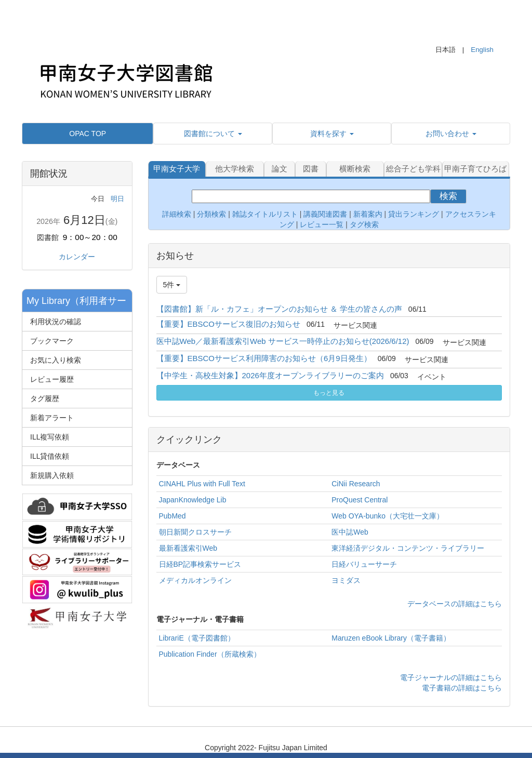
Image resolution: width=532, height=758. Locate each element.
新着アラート (52, 418)
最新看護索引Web (188, 548)
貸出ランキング (414, 214)
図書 (311, 169)
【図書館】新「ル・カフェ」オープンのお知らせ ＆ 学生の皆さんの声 (279, 309)
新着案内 (368, 214)
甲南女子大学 (177, 169)
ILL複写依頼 (50, 437)
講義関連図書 (324, 214)
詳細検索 (177, 214)
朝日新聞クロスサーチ (195, 532)
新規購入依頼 (52, 475)
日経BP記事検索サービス (200, 564)
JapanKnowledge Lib (193, 500)
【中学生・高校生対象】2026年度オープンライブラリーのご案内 (270, 375)
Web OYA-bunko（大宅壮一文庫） (388, 516)
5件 (172, 285)
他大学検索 (235, 169)
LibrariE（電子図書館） (197, 638)
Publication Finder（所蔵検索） (210, 654)
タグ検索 (364, 224)
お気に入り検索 (56, 360)
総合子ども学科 (413, 169)
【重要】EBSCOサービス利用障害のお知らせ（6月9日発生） (264, 358)
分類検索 (211, 214)
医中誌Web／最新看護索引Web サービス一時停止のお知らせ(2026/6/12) (283, 341)
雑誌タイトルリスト (264, 214)
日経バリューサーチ (364, 564)
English (482, 50)
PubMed (172, 516)
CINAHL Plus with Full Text (202, 484)
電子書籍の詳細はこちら (462, 688)
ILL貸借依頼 (50, 456)
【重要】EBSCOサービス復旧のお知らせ (229, 324)
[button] (213, 134)
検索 (448, 196)
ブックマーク (52, 341)
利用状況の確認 (56, 322)
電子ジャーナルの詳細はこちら (451, 677)
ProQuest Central (360, 500)
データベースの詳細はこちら (455, 604)
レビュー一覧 (322, 224)
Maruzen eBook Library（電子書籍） (391, 638)
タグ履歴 (45, 398)
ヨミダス (346, 580)
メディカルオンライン (195, 580)
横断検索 (355, 169)
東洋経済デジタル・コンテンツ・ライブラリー (408, 548)
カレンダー (77, 257)
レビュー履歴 (52, 379)
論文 (280, 169)
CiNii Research (356, 484)
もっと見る (329, 393)
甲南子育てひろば (475, 169)
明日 (117, 199)
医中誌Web (350, 532)
